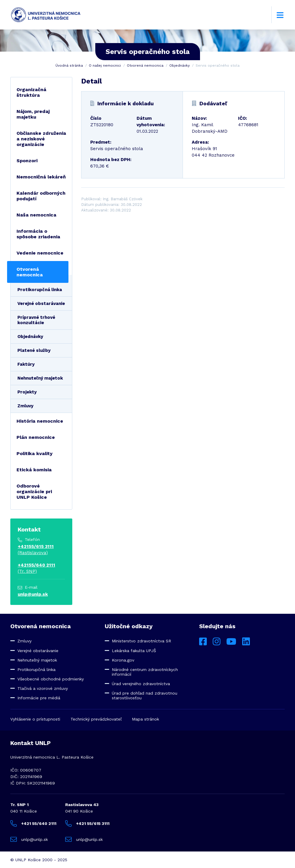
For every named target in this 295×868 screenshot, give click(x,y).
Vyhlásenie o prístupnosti (35, 719)
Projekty (27, 392)
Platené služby (34, 350)
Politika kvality (35, 453)
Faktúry (26, 364)
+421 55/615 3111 (87, 823)
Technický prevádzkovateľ (96, 719)
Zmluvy (25, 406)
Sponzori (27, 161)
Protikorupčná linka (40, 290)
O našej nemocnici (105, 65)
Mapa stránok (145, 719)
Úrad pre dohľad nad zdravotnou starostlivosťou (145, 695)
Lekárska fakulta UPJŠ (134, 651)
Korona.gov (123, 660)
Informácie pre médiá (39, 698)
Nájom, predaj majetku (33, 114)
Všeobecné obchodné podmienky (51, 679)
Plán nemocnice (36, 437)
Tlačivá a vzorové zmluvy (43, 688)
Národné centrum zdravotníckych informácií (145, 672)
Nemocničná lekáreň (41, 177)
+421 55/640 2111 (33, 823)
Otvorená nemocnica (145, 65)
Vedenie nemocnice (40, 253)
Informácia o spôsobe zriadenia (38, 234)
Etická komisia (34, 470)
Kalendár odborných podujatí (41, 196)
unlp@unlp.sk (33, 594)
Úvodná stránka (69, 65)
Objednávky (180, 65)
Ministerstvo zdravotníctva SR (141, 641)
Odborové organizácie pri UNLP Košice (34, 492)
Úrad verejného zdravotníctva (141, 684)
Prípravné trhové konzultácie (36, 320)
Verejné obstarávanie (41, 303)
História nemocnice (40, 421)
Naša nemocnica (36, 215)
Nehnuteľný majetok (40, 378)
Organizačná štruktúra (31, 92)
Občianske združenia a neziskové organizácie (41, 139)
